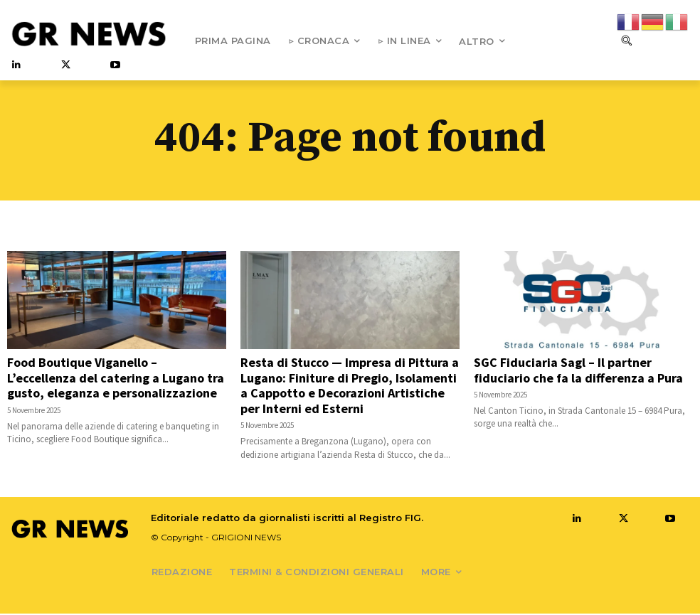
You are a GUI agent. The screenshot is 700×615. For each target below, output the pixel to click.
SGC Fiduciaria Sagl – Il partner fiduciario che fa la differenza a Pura (578, 371)
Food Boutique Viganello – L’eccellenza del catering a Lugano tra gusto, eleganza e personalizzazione (116, 379)
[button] (626, 41)
